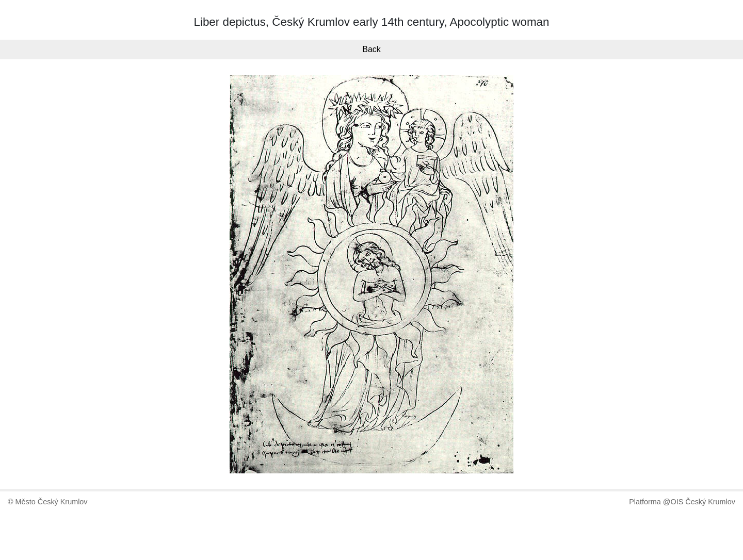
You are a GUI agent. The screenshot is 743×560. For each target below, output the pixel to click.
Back (372, 49)
